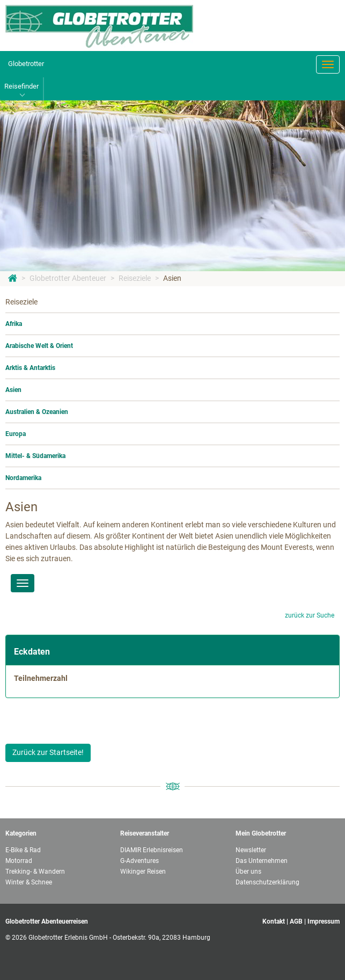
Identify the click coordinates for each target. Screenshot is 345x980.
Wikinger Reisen (143, 872)
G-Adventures (140, 861)
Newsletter (251, 850)
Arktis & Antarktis (30, 368)
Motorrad (19, 861)
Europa (16, 434)
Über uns (248, 872)
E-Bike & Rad (23, 850)
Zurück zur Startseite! (48, 752)
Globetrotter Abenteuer (68, 278)
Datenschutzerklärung (267, 882)
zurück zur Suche (310, 615)
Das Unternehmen (262, 861)
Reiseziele (135, 278)
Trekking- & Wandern (35, 872)
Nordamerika (23, 478)
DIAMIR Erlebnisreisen (152, 850)
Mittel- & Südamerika (35, 456)
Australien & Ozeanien (37, 412)
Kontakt (274, 921)
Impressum (324, 921)
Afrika (14, 324)
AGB (296, 921)
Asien (172, 278)
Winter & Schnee (29, 882)
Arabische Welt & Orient (39, 346)
